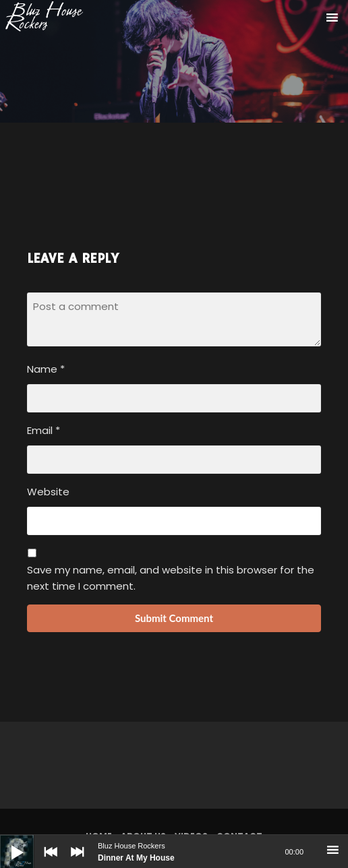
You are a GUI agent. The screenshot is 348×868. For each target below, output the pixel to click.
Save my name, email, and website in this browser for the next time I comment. (171, 578)
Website (48, 492)
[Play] (7, 842)
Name (46, 369)
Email (43, 430)
